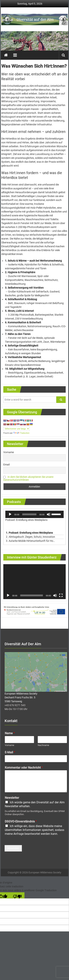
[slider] (29, 514)
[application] (34, 514)
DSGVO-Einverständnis (21, 823)
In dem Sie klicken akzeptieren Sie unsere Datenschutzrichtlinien (28, 478)
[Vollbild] (61, 595)
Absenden (13, 849)
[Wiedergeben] (10, 514)
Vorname (9, 452)
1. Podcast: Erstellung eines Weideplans (29, 533)
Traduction (21, 433)
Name (10, 734)
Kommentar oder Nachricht (24, 769)
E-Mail (10, 753)
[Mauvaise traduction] (17, 896)
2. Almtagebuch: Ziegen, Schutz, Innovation (31, 537)
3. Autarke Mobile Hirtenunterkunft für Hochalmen (31, 541)
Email (6, 465)
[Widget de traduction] (16, 429)
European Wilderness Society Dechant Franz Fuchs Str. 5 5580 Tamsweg (21, 699)
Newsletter (12, 799)
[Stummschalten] (49, 514)
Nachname (43, 746)
